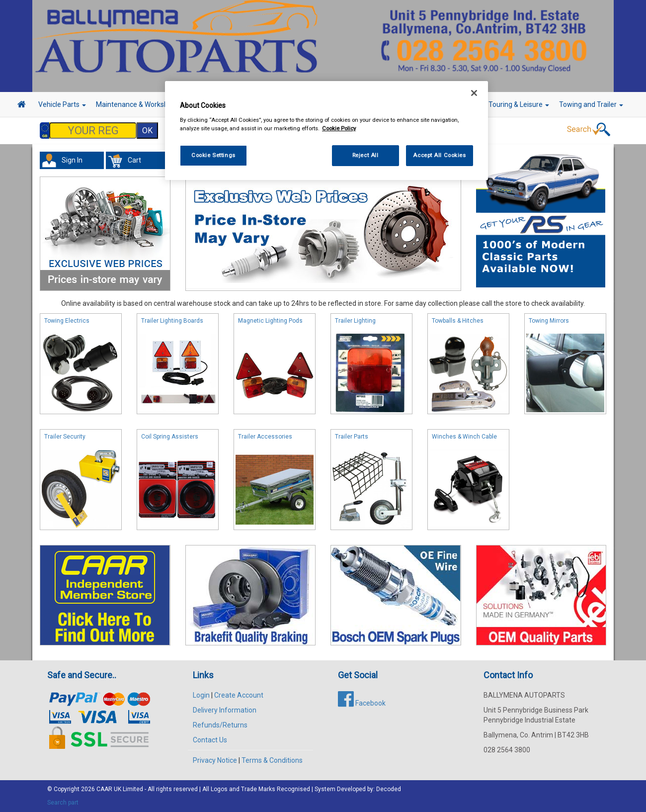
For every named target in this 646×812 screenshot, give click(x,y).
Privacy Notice (215, 760)
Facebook (362, 703)
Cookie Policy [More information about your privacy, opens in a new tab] (339, 128)
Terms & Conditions (272, 760)
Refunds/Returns (220, 725)
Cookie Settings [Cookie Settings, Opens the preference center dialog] (213, 155)
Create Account (239, 695)
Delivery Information (225, 710)
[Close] (474, 93)
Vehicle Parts (62, 104)
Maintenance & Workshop (139, 104)
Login (201, 695)
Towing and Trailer (591, 104)
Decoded (389, 789)
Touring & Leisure (519, 104)
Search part (63, 803)
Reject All (365, 155)
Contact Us (210, 740)
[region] (326, 131)
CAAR (104, 789)
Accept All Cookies (439, 155)
